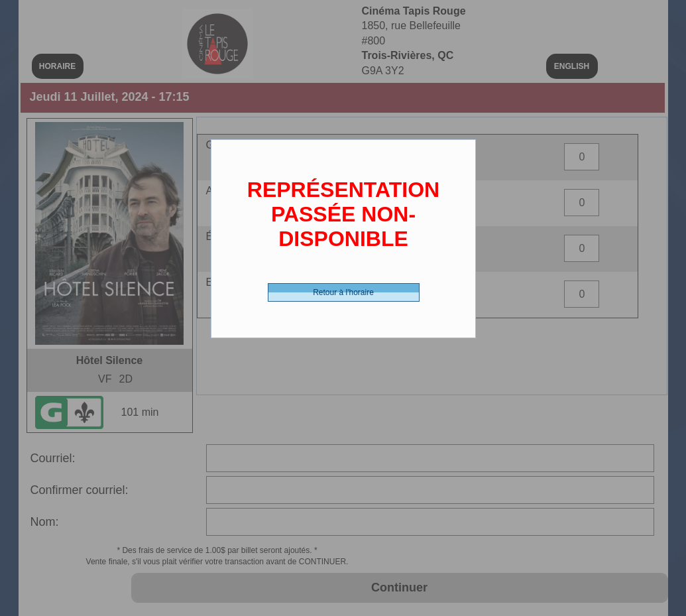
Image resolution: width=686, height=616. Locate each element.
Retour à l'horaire (343, 292)
